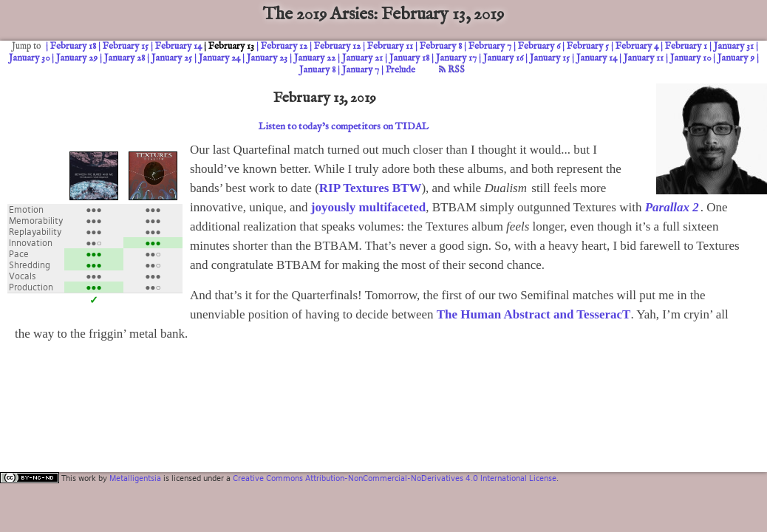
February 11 (390, 46)
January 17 (456, 58)
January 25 (172, 58)
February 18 (73, 46)
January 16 (503, 58)
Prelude (400, 70)
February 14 (178, 46)
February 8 (441, 46)
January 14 (597, 58)
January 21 (362, 58)
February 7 (490, 46)
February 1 (686, 46)
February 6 (539, 46)
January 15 (550, 58)
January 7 (361, 70)
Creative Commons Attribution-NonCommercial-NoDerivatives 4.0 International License (395, 478)
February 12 (284, 46)
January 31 (734, 46)
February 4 (637, 46)
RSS (452, 70)
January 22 (315, 58)
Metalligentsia (135, 478)
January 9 (736, 58)
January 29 (77, 58)
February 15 (126, 46)
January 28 (125, 58)
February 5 (588, 46)
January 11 (644, 58)
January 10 (691, 58)
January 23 (267, 58)
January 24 (219, 58)
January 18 (409, 58)
